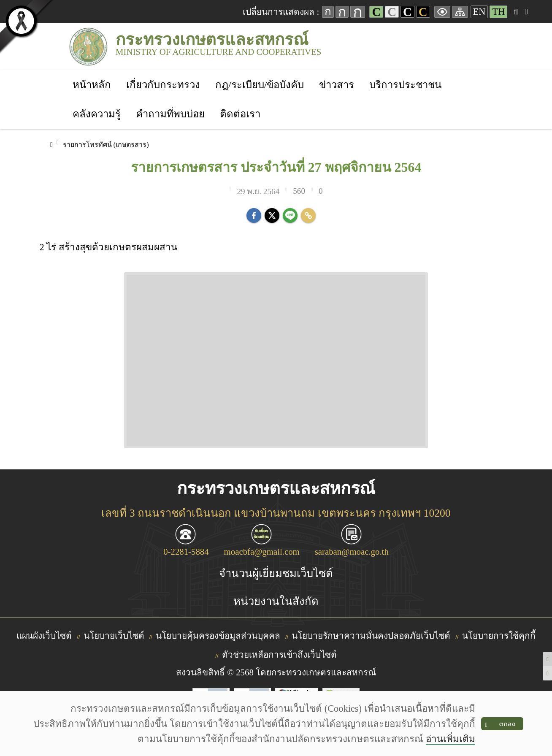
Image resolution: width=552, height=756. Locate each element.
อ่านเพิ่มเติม (451, 739)
